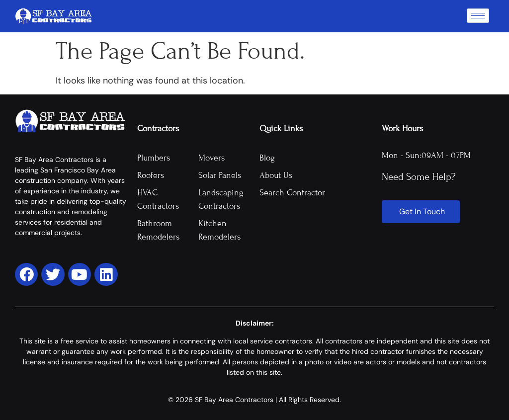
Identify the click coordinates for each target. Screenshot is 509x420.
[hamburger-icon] (478, 16)
